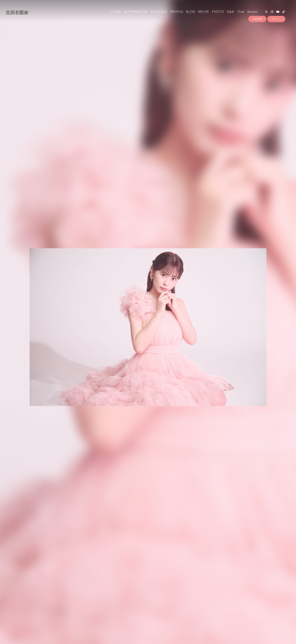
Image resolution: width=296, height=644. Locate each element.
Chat (241, 12)
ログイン (276, 19)
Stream (252, 12)
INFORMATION (136, 12)
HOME (116, 12)
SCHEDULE (159, 12)
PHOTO (218, 12)
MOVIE (204, 12)
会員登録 (257, 19)
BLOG (191, 12)
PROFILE (177, 12)
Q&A (230, 12)
